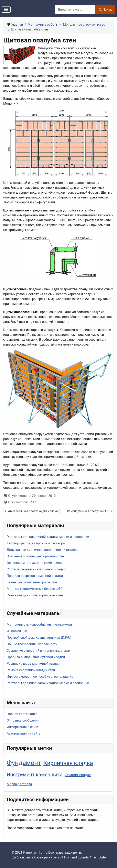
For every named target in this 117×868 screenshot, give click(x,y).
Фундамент (24, 763)
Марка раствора (19, 784)
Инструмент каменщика (35, 774)
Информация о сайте (23, 727)
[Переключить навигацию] (6, 10)
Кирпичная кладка (68, 763)
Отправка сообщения (23, 720)
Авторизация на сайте (24, 733)
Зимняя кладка (78, 775)
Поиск (105, 9)
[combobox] (75, 9)
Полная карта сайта (22, 714)
